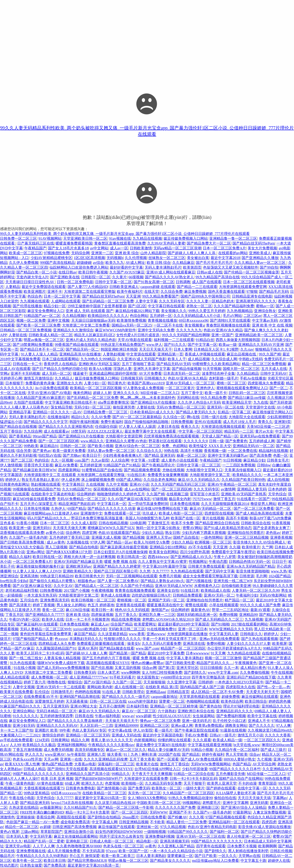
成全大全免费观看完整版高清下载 (210, 576)
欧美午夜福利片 (130, 292)
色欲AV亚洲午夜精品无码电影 (212, 827)
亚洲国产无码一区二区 (166, 600)
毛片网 (261, 576)
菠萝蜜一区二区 (172, 701)
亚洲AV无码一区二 (219, 595)
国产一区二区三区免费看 (254, 509)
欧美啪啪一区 (132, 783)
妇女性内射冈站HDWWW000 (119, 832)
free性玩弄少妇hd (14, 581)
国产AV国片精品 (97, 682)
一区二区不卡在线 (168, 325)
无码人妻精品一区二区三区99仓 (46, 629)
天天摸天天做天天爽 (69, 528)
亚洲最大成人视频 (106, 537)
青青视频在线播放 (162, 320)
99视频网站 (192, 803)
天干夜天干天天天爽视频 (152, 774)
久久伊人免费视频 (24, 263)
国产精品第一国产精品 (127, 653)
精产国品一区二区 (239, 600)
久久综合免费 (172, 292)
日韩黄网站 (60, 740)
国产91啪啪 (220, 624)
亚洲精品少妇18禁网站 (168, 547)
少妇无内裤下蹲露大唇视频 (204, 533)
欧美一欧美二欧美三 (118, 856)
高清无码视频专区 (90, 750)
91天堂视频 (212, 369)
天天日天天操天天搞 (254, 798)
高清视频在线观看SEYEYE (108, 663)
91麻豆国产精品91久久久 (21, 706)
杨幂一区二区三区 (191, 455)
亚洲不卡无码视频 (25, 373)
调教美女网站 (236, 726)
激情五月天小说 (250, 735)
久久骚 (235, 547)
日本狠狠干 (14, 383)
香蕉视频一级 (215, 451)
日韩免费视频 (182, 422)
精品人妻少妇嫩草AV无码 (168, 750)
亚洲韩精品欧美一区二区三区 (259, 335)
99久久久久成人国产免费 (260, 605)
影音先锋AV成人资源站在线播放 (264, 827)
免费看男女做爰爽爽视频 (168, 475)
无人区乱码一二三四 (96, 726)
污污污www (202, 499)
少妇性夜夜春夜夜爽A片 (123, 455)
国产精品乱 (191, 754)
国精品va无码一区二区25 (132, 325)
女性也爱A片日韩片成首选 (138, 335)
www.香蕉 (137, 634)
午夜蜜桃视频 (102, 590)
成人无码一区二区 (57, 373)
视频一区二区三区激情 (223, 658)
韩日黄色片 (117, 383)
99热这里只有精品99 (57, 576)
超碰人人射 (102, 393)
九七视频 (264, 759)
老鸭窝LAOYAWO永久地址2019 (168, 619)
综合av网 (149, 668)
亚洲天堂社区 (187, 668)
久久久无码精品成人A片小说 (197, 316)
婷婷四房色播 (280, 701)
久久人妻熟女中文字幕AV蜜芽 (163, 562)
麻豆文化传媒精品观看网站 (76, 836)
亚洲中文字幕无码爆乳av (228, 455)
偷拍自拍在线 (225, 798)
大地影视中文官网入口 (204, 470)
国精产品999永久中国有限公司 (205, 296)
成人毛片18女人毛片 (240, 422)
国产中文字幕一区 (202, 345)
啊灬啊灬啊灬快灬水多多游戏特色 (148, 398)
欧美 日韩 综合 (159, 263)
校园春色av (87, 581)
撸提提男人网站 (263, 504)
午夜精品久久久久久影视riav (111, 745)
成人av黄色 (56, 542)
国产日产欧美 (206, 856)
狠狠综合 (75, 682)
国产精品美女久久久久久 (170, 861)
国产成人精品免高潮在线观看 (260, 513)
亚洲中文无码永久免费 (156, 330)
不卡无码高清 (93, 851)
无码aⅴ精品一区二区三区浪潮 (177, 248)
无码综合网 (80, 253)
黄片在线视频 (213, 518)
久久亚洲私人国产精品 (176, 846)
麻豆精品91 (49, 446)
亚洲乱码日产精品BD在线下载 (251, 677)
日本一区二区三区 (55, 523)
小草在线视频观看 (224, 605)
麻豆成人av (100, 624)
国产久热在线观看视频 (260, 639)
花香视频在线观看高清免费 (22, 533)
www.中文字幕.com (223, 672)
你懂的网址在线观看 (174, 740)
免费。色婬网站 (175, 446)
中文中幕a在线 (120, 730)
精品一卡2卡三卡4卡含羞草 (88, 812)
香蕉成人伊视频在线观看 (205, 354)
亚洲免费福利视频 (160, 836)
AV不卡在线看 (199, 547)
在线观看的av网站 (233, 253)
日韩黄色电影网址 (15, 484)
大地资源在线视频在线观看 (223, 427)
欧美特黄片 (251, 547)
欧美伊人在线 (53, 619)
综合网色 (73, 533)
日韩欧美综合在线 (256, 523)
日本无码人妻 (17, 836)
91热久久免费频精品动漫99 (190, 798)
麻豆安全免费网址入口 (46, 311)
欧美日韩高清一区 (132, 557)
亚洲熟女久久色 (69, 383)
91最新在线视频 (233, 730)
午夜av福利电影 (108, 716)
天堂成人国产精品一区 (220, 436)
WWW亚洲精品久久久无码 (231, 629)
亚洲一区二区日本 (193, 629)
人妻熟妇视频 (114, 354)
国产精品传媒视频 (187, 369)
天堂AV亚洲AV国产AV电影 (49, 393)
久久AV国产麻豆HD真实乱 (129, 499)
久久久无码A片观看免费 (161, 644)
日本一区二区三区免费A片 (224, 248)
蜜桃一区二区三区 (231, 383)
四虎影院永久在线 (240, 687)
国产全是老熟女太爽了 (271, 528)
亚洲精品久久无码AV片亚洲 (261, 345)
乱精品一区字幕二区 (234, 412)
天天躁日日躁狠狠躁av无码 (93, 320)
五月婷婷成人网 (262, 441)
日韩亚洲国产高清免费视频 (74, 827)
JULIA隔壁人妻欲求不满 (235, 793)
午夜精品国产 (35, 248)
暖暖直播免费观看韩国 (74, 243)
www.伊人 (154, 345)
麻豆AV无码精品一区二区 (211, 509)
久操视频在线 (78, 542)
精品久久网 (80, 740)
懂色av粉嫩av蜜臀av (147, 663)
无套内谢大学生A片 (32, 277)
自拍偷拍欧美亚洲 (236, 586)
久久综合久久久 (149, 451)
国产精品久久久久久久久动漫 (111, 509)
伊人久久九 (34, 754)
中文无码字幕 (41, 836)
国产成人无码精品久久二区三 (219, 619)
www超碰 (143, 716)
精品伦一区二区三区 (22, 827)
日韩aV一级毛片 (223, 735)
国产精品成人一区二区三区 (97, 586)
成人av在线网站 (137, 489)
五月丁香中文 (192, 393)
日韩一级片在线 (214, 417)
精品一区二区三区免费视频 (264, 364)
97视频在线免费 (57, 253)
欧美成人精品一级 (227, 740)
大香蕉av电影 (85, 764)
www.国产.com (147, 648)
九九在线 (261, 402)
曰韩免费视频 (51, 590)
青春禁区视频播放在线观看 (228, 325)
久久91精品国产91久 (80, 807)
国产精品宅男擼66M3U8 (87, 861)
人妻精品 (13, 287)
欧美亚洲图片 (35, 292)
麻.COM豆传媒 (78, 610)
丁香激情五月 (159, 523)
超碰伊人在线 (279, 861)
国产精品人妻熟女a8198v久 (163, 581)
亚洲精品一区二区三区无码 (88, 735)
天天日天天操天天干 (155, 349)
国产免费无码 (139, 788)
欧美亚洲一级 (20, 528)
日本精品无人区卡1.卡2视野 (216, 349)
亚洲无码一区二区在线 (225, 407)
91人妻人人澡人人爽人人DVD (37, 571)
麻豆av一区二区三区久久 (126, 750)
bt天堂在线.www (247, 745)
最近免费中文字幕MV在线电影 (161, 745)
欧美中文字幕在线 (262, 716)
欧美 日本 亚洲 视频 (57, 779)
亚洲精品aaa (156, 692)
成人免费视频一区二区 (49, 677)
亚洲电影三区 (208, 807)
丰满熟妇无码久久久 (86, 639)
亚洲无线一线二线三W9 (233, 581)
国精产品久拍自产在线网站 (241, 779)
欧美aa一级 (228, 345)
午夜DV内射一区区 (24, 619)
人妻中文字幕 (146, 301)
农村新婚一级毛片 (223, 378)
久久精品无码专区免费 (163, 783)
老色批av (273, 533)
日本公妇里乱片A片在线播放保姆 (121, 552)
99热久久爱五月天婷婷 (207, 311)
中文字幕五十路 (253, 861)
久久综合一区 (174, 417)
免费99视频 (228, 615)
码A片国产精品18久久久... (48, 518)
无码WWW (158, 812)
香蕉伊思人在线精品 (60, 364)
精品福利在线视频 (273, 451)
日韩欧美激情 (141, 248)
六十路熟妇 (167, 711)
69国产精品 (77, 509)
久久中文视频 (117, 484)
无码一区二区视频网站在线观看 (132, 576)
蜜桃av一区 (265, 306)
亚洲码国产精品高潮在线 (80, 697)
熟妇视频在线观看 (46, 484)
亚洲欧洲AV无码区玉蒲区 (99, 364)
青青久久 (265, 422)
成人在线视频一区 (129, 687)
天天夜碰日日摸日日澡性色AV (30, 282)
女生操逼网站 (204, 716)
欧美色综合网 (232, 701)
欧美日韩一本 (102, 610)
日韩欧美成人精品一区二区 (51, 335)
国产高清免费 (260, 455)
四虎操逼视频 (102, 615)
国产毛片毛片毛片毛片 (214, 263)
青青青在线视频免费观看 (135, 590)
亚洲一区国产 (222, 335)
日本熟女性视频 (37, 509)
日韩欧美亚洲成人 (124, 287)
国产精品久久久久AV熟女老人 (169, 277)
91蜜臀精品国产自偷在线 (102, 470)
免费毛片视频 (170, 576)
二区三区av (253, 316)
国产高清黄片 (20, 605)
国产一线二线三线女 (25, 658)
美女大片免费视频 (262, 248)
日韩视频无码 (132, 378)
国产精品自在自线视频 (18, 427)
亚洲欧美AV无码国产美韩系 (244, 494)
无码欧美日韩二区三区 (127, 629)
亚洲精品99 (248, 615)
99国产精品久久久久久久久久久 (38, 774)
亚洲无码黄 (259, 803)
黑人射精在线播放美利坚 (248, 851)
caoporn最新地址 (164, 697)
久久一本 (231, 668)
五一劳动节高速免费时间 (148, 504)
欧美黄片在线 (147, 764)
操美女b (134, 644)
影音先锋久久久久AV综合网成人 (259, 542)
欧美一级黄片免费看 (69, 451)
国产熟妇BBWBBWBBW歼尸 (98, 779)
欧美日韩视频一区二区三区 (93, 600)
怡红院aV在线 (50, 455)
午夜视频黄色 (246, 663)
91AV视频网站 (50, 238)
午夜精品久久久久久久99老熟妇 (42, 856)
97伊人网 (98, 542)
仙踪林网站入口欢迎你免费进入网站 (79, 267)
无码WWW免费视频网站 (211, 764)
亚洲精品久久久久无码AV (57, 726)
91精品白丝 (205, 340)
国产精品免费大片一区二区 (209, 243)
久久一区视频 (62, 460)
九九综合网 (33, 431)
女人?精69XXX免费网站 (147, 798)
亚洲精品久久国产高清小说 (88, 774)
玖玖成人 (150, 513)
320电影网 (138, 523)
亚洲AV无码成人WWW (174, 586)
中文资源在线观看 (141, 354)
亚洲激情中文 (91, 513)
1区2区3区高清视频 (89, 258)
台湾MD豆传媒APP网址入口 (157, 769)
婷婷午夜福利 (213, 754)
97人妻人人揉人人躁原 (137, 427)
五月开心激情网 (112, 706)
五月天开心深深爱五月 (38, 504)
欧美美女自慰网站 (164, 552)
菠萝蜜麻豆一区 (180, 856)
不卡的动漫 (247, 783)
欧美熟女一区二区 (166, 788)
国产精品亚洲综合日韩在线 (217, 523)
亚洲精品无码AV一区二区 (253, 446)
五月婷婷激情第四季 (57, 716)
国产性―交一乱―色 (274, 687)
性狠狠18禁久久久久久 (122, 639)
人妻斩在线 (18, 335)
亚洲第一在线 (71, 759)
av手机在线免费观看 (16, 740)
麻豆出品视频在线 (242, 354)
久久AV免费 (101, 417)
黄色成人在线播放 (115, 595)
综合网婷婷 (86, 494)
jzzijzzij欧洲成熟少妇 (90, 629)
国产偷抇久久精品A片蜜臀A (53, 581)
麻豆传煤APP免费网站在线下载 (162, 509)
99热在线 (171, 451)
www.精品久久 (92, 441)
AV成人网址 (135, 263)
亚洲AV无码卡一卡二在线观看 (61, 687)
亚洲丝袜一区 (147, 827)
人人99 (15, 745)
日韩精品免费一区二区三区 (106, 412)
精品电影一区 (147, 841)
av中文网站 (99, 248)
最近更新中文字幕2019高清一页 (100, 798)
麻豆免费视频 (195, 292)
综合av (255, 754)
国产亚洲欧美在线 (65, 277)
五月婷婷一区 (161, 316)
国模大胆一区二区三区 (241, 369)
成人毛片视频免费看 (64, 851)
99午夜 (65, 730)
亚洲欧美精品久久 (77, 571)
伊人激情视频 (11, 465)
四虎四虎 (269, 822)
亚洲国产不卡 (180, 812)
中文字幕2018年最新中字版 (164, 566)
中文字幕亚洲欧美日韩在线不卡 (71, 402)
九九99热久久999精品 (98, 359)
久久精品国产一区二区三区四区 (188, 793)
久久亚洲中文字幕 (182, 682)
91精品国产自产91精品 (122, 465)
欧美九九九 (115, 263)
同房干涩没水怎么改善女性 (122, 836)
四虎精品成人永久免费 (57, 644)
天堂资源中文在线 (260, 407)
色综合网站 (139, 316)
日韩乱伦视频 (281, 851)
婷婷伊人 (13, 480)
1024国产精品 (280, 576)
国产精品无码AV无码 (174, 364)
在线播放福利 (58, 417)
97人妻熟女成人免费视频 (143, 388)
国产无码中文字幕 (220, 571)
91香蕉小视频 (27, 523)
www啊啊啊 (131, 672)
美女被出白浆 (198, 258)
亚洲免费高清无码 (55, 600)
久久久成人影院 (84, 523)
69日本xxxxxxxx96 (193, 320)
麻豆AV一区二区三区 (139, 711)
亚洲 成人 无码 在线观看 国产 (90, 311)
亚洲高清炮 (29, 576)
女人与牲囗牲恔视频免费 (162, 672)
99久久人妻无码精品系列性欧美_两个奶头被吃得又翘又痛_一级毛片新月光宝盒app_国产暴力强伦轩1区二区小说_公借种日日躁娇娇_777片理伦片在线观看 (125, 234)
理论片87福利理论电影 (241, 706)
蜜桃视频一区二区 (132, 600)
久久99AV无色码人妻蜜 (166, 243)
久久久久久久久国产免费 (175, 807)
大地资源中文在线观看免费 (146, 779)
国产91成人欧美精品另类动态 (228, 528)
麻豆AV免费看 (66, 465)
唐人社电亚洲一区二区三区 (249, 836)
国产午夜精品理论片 (158, 465)
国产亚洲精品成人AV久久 (191, 557)
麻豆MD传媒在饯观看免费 (34, 499)
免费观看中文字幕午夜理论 (233, 552)
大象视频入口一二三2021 (20, 735)
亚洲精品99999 (126, 726)
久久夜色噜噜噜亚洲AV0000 (79, 846)
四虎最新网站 (69, 470)
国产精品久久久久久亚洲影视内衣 (66, 427)
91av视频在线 (120, 238)
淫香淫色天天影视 (38, 465)
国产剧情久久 (195, 672)
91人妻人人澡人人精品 (39, 354)
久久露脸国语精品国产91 (56, 648)
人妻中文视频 (24, 687)
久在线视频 (95, 484)
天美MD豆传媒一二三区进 (268, 427)
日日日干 (279, 562)
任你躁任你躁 (106, 427)
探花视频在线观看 (108, 489)
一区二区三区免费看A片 (32, 562)
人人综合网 (120, 460)
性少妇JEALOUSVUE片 (172, 716)
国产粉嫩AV (177, 817)
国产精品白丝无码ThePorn (253, 243)
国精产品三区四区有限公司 (116, 571)
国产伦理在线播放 (27, 306)
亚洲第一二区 (102, 253)
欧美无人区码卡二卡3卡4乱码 (40, 653)
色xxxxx (61, 639)
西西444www (158, 557)
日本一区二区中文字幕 (62, 296)
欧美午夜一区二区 (27, 861)
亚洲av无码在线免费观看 (219, 639)
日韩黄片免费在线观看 (206, 566)
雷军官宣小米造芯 (205, 494)
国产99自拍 (269, 267)
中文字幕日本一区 (112, 504)
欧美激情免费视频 (131, 320)
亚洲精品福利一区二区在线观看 (234, 822)
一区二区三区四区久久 (262, 740)
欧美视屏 (280, 644)
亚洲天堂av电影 (18, 846)
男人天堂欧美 (237, 754)
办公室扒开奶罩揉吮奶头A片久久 (234, 648)
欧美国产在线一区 (186, 518)
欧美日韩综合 (256, 701)
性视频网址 (198, 562)
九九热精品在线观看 (187, 571)
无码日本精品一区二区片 (57, 711)
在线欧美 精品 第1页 (162, 687)
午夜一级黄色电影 (20, 783)
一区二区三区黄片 (180, 388)
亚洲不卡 (55, 292)
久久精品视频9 (74, 316)
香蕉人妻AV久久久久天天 (112, 740)
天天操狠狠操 (154, 682)
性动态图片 (9, 865)
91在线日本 (136, 475)
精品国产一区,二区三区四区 (183, 648)
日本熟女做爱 (31, 865)
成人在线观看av (56, 431)
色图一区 (280, 455)
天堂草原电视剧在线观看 (200, 697)
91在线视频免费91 (161, 629)
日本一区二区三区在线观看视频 (249, 282)
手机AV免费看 (196, 735)
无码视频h (115, 258)
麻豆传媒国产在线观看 (116, 827)
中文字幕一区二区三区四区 (201, 431)
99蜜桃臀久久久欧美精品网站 (216, 364)
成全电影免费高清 (75, 822)
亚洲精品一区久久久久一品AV (57, 412)
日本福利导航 (137, 706)
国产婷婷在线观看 (221, 788)
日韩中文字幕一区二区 (113, 282)
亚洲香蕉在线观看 (130, 605)
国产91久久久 (175, 345)
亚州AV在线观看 (208, 422)
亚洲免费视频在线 (31, 851)
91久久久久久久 (25, 716)
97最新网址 (242, 812)
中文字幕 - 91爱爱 (145, 460)
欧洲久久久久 (92, 783)
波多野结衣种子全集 (218, 373)
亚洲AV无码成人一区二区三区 (190, 383)
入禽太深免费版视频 (269, 812)
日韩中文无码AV (274, 373)
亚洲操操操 (25, 817)
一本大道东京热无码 (40, 595)
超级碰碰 (84, 263)
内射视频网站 (145, 740)
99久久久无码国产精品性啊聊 (186, 335)
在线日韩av (67, 272)
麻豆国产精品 (85, 634)
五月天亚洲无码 (56, 706)
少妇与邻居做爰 (195, 769)
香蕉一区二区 (53, 610)
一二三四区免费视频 (239, 465)
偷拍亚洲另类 (124, 407)
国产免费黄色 (236, 441)
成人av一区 (119, 248)
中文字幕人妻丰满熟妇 (185, 658)
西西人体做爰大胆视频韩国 (238, 340)
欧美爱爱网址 (145, 624)
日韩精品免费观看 (187, 595)
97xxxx (111, 851)
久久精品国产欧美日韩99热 (243, 480)
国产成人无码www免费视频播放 (63, 668)
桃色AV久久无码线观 (132, 610)
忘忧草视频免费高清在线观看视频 (172, 436)
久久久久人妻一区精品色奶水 (210, 301)
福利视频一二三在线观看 (174, 340)
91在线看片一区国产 (253, 499)
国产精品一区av (119, 542)
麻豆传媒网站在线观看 (260, 697)
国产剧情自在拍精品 (104, 817)
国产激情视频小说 (112, 788)
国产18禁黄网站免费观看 (33, 345)
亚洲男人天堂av (159, 537)
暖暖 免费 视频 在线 (120, 562)
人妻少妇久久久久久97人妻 (249, 644)
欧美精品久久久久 (247, 475)
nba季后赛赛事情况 (113, 402)
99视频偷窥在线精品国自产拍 (37, 489)
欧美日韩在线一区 (47, 557)
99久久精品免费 (213, 398)
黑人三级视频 (56, 547)
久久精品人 (64, 378)
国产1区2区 (137, 306)
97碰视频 (160, 499)
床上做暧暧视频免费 (98, 480)
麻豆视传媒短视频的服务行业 (40, 566)
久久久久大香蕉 (278, 735)
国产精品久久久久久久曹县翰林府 (75, 721)
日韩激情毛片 (62, 692)
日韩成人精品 (34, 769)
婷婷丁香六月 (35, 682)
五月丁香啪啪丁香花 (138, 364)
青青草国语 (267, 783)
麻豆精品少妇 (254, 460)
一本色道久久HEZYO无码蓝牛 (239, 682)
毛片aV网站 (232, 316)
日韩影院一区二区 (96, 277)
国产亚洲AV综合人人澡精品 (244, 807)
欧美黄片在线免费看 (17, 692)
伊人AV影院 (143, 730)
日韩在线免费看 (153, 817)
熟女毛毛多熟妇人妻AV (41, 480)
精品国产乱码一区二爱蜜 (44, 841)
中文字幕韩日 (73, 484)
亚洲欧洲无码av (78, 566)
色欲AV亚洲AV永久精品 (223, 330)
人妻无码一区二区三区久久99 (256, 590)
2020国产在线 (169, 754)
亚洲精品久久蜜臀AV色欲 (126, 441)
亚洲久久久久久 (126, 393)
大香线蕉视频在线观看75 (44, 788)
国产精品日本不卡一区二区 (42, 349)
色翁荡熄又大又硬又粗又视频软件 (231, 267)
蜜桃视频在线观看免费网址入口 (242, 388)
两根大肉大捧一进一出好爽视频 (90, 557)
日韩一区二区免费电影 (75, 282)
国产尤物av (72, 455)
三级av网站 (30, 832)
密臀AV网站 (192, 528)
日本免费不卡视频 (242, 846)
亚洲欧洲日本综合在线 (196, 711)
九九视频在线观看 (35, 301)
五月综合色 (29, 600)
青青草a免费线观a (209, 726)
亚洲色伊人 (205, 388)
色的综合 (42, 460)
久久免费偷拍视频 (254, 672)
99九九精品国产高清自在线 (218, 277)
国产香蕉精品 (20, 436)
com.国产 (82, 460)
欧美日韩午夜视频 (93, 272)
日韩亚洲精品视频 (134, 822)
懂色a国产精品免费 (57, 764)
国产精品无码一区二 (82, 349)
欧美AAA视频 (100, 369)
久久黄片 (119, 277)
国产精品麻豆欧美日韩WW (34, 470)
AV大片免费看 (150, 373)
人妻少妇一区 (95, 383)
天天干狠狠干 (195, 783)
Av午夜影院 (76, 754)
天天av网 (51, 759)
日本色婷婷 (277, 489)
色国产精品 (242, 764)
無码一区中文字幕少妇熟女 (158, 528)
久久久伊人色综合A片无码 (199, 402)
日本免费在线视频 (185, 504)
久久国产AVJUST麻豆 (127, 272)
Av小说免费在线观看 (51, 388)
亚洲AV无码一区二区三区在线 (201, 836)
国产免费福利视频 (231, 716)
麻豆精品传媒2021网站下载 (137, 311)
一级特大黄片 (194, 788)
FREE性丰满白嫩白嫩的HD (42, 812)
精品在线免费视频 (126, 619)
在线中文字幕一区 (252, 788)
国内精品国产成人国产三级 (202, 687)
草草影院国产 (51, 832)
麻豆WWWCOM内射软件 (116, 330)
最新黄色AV (201, 610)
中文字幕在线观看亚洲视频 (210, 745)
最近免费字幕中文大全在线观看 (151, 431)
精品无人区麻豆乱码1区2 (94, 335)
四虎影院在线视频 (219, 513)
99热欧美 (31, 446)
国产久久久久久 (262, 726)
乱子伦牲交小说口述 (229, 721)
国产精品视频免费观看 (142, 470)
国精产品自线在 (186, 537)
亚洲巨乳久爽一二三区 (157, 615)
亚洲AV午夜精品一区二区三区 (232, 484)
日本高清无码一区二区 (182, 373)
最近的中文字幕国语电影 (163, 735)
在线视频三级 (177, 494)
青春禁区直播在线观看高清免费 (120, 243)
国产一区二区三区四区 (130, 812)
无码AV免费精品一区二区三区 (181, 407)
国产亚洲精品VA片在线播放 (153, 402)
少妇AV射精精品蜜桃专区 (51, 258)
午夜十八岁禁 (225, 557)
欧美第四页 (192, 267)
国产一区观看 (168, 759)
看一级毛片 (164, 730)
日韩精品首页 (178, 692)
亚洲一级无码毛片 (197, 721)
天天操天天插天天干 (122, 721)
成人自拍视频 (278, 480)
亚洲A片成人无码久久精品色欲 (91, 340)
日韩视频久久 (155, 378)
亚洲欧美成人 (260, 253)
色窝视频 (112, 783)
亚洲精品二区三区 (155, 726)
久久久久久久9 (195, 441)
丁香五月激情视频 (27, 750)
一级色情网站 (212, 537)
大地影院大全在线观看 (247, 417)
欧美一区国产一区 (133, 851)
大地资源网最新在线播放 (187, 634)
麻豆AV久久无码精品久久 (199, 480)
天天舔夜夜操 (77, 701)
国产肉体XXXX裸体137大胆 (69, 552)
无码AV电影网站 (273, 595)
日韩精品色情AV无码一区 (250, 562)
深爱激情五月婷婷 (49, 701)
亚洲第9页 (283, 422)
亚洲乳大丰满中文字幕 (152, 369)
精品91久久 (80, 417)
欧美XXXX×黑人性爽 (22, 764)
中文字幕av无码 (265, 320)
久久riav (247, 349)
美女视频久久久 (174, 311)
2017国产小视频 (77, 590)
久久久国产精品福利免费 (234, 306)
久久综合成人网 (224, 359)
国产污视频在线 (199, 581)
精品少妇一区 (55, 306)
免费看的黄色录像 (40, 383)
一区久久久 (227, 856)
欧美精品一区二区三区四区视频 (96, 388)
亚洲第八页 (96, 754)
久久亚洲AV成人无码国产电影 (142, 359)
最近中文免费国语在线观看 (44, 287)
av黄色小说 (55, 533)
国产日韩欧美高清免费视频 (23, 542)
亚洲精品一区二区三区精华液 (174, 706)
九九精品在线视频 (147, 238)
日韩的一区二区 (73, 446)
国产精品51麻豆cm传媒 (247, 398)
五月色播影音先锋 (230, 774)
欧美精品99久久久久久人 (108, 316)
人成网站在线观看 (66, 301)
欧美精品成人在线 (215, 590)
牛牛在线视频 (282, 672)
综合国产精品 (122, 624)
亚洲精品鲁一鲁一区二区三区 (233, 238)
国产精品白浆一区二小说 (37, 272)
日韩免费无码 (85, 672)
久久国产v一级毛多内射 (28, 537)
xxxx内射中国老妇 (143, 701)
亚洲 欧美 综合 (127, 253)
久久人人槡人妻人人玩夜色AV (24, 407)
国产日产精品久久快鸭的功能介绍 (60, 369)
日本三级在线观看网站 (60, 359)
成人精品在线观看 (15, 677)
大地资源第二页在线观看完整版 (90, 292)
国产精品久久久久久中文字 (46, 422)
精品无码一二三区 (239, 431)
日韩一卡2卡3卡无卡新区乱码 (193, 779)
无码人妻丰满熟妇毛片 (163, 267)
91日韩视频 (232, 460)
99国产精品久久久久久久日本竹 (235, 769)
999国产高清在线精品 (57, 263)
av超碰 (45, 827)
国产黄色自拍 (210, 706)
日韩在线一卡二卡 (27, 364)
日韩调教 (183, 282)
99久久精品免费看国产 (161, 296)
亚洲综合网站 (24, 711)
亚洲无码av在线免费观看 (260, 436)
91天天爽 (218, 653)
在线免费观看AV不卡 (41, 697)
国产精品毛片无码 (274, 292)
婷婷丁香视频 (44, 605)
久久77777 (161, 571)
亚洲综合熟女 (265, 311)
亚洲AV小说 (139, 484)
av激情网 (228, 489)
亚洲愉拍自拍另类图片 (246, 533)
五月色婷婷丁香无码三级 (69, 537)
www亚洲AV (55, 754)
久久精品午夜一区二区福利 (237, 750)
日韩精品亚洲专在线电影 (252, 296)
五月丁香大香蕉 (142, 759)
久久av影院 (100, 460)
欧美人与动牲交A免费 (152, 542)
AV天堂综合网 (264, 764)
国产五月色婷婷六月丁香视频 (107, 658)
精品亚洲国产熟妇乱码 (77, 504)
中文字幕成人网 (105, 822)
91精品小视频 (202, 750)
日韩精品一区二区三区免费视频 (26, 330)
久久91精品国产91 (77, 489)
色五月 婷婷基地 (101, 605)
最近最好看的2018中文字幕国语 (184, 624)
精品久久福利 (20, 557)
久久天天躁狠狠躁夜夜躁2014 (225, 504)
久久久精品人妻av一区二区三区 (260, 263)
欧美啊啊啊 (267, 846)
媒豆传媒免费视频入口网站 (186, 238)
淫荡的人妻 (122, 369)
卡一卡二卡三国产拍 (17, 730)
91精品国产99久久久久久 (188, 832)
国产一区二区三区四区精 (59, 441)
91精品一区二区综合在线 (194, 774)
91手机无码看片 (122, 677)
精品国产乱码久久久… (215, 663)
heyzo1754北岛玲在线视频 (72, 803)
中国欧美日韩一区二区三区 (159, 803)
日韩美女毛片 (278, 460)
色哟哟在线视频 (88, 692)
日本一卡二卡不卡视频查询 (88, 619)
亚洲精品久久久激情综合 (73, 330)
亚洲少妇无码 (24, 726)
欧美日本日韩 (55, 861)
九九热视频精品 (240, 311)
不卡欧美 (157, 822)
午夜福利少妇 (247, 595)
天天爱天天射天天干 (263, 692)
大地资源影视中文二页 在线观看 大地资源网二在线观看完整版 (75, 475)
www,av (128, 716)
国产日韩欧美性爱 (180, 663)
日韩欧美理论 (133, 692)
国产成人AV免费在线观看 (201, 759)
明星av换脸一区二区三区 (44, 340)
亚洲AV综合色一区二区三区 (137, 446)
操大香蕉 (114, 754)
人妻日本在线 (168, 427)
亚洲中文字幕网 (235, 803)
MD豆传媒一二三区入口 (160, 393)
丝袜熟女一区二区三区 (167, 258)
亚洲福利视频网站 (72, 745)
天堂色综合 (277, 494)
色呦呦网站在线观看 (203, 701)
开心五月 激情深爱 (85, 856)
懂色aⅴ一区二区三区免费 (160, 721)
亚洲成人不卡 (259, 721)
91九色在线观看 (23, 663)
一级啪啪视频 (155, 832)
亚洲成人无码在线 (126, 735)
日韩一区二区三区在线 (108, 701)
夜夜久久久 (190, 427)
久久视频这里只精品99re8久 (270, 730)
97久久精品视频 (173, 827)
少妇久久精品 (153, 533)
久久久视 (196, 817)
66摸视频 (136, 277)
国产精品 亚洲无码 (160, 455)
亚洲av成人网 (182, 726)
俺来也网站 (82, 393)
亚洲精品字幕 (20, 412)
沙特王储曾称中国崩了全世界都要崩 (97, 306)
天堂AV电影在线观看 (135, 340)
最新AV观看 (260, 610)
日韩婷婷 (206, 682)
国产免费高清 (55, 865)
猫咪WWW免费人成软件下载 (61, 663)
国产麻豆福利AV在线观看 (37, 624)
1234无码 (42, 740)
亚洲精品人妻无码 (252, 489)
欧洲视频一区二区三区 (213, 542)
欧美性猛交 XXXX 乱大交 (210, 446)
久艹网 (267, 547)
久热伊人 (58, 509)
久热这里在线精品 (24, 807)
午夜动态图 (218, 562)
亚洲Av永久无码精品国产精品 (251, 566)
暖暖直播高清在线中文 (165, 605)
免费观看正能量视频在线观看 (101, 644)
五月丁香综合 (11, 431)
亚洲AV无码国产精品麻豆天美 (78, 562)
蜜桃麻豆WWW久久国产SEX (111, 528)
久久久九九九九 (189, 330)
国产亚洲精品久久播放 (260, 258)
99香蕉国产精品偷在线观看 (77, 345)
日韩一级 (216, 441)
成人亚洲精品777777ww (89, 677)
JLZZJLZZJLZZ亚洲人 (105, 431)
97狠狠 (252, 292)
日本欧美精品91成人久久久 (152, 412)
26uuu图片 (130, 817)
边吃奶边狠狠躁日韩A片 (151, 595)
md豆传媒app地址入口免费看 (215, 861)
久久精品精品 (248, 373)
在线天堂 (152, 292)
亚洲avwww (156, 634)
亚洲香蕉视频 (281, 537)
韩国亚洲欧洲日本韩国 (119, 349)
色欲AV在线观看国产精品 (119, 533)
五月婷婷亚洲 (91, 465)
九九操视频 (254, 619)
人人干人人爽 (44, 846)
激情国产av (160, 610)
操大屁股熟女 (148, 677)
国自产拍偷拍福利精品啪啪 (147, 422)
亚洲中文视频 (58, 320)
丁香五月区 (14, 615)
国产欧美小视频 (100, 446)
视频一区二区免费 (31, 320)
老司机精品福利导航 (22, 590)
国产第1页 (167, 668)
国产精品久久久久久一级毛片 (126, 697)
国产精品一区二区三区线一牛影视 (126, 807)
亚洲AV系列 (88, 648)
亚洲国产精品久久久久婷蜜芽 (117, 566)
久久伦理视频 (136, 258)
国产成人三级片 (273, 750)
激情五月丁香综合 (175, 764)
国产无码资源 (281, 402)
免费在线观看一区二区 (122, 513)
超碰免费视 (231, 697)
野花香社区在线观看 (165, 441)
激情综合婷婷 (53, 735)
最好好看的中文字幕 (126, 267)
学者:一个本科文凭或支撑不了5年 (170, 639)
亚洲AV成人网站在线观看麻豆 (171, 272)
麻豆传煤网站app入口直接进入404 (51, 513)
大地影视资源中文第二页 (210, 475)
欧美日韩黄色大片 (90, 576)
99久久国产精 (270, 354)
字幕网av (280, 798)
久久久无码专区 (172, 301)
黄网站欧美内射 (100, 687)
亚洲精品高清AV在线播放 (80, 354)
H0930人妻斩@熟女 (240, 759)
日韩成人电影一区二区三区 (112, 841)
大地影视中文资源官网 (124, 436)
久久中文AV (63, 586)
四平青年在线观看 (211, 846)
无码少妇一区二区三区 (93, 407)
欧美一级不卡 (216, 393)
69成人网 (72, 783)
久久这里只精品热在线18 (115, 803)
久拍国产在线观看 (28, 402)
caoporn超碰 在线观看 (158, 287)
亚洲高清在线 (194, 644)
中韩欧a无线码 (250, 359)
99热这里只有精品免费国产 (123, 345)
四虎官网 (89, 533)
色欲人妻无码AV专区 (89, 730)
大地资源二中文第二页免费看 (86, 325)
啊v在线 (193, 417)
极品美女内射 (180, 499)
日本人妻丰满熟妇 (151, 856)
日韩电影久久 (251, 634)
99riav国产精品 (45, 436)
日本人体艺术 (108, 672)
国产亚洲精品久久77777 (45, 615)
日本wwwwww (197, 653)
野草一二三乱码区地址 (230, 610)
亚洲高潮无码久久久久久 (256, 301)
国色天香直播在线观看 (226, 292)
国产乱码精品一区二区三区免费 (108, 301)
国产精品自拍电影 (84, 547)
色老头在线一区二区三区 (123, 846)
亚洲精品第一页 (170, 354)
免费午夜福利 (112, 422)
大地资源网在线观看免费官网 (243, 287)
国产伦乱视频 (102, 668)
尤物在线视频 (173, 470)
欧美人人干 (177, 359)
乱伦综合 (42, 692)
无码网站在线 (188, 398)
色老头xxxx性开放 (27, 759)
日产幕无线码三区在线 (36, 243)
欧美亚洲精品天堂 (237, 402)
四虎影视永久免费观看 (266, 383)
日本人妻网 (183, 349)
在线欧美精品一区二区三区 (104, 793)
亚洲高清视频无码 (175, 841)
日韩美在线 (84, 716)
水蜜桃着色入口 (207, 586)
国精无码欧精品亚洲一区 (197, 615)
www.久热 (279, 571)
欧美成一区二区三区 (25, 253)
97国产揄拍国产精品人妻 (33, 639)
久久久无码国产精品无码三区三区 (178, 484)
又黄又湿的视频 (127, 668)
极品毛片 (7, 856)
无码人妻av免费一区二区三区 (111, 451)
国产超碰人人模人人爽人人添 (192, 253)
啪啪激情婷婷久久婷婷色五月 (121, 494)
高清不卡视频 (191, 451)
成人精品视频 (199, 359)
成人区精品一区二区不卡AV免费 (218, 692)
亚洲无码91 (42, 528)
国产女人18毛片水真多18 (68, 248)
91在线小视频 (25, 668)
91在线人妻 (111, 692)
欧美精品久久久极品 (39, 745)
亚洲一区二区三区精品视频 (246, 537)
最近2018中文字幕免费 (166, 653)
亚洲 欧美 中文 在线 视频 (272, 325)
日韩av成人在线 (210, 272)
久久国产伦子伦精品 (137, 586)
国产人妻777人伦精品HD (88, 287)
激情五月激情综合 (38, 378)
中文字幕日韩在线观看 (166, 306)
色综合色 (35, 296)
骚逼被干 (80, 373)
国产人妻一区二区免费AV (118, 581)
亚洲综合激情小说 (79, 832)
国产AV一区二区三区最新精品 (137, 417)
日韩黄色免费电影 (80, 788)
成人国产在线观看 (207, 282)
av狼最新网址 (51, 807)
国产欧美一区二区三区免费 (38, 325)
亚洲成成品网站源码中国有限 (113, 373)
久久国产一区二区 (127, 682)
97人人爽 (283, 726)
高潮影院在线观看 (71, 817)
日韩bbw (264, 465)
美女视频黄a (194, 325)
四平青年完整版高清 (208, 677)
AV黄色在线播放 (50, 783)
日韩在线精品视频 (113, 523)
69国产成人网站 (129, 480)
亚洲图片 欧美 (46, 730)
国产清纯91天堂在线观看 (230, 320)
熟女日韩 (172, 533)
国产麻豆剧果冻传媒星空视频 (124, 547)
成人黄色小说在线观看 (180, 460)
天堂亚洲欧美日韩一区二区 (85, 238)
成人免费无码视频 (58, 750)
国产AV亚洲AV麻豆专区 (32, 586)
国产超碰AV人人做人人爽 (86, 653)
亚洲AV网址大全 (84, 706)
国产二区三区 (22, 460)
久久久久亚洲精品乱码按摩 (106, 759)
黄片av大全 (264, 431)
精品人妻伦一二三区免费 (187, 822)
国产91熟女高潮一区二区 (154, 282)
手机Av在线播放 (253, 378)
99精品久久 (121, 774)
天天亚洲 (133, 296)
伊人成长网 (71, 480)
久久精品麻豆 (183, 263)
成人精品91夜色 (253, 668)
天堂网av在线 (249, 856)
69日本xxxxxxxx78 (66, 793)
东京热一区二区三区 (144, 793)
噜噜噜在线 (57, 682)
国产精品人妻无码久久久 (196, 412)
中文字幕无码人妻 (224, 634)
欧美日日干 (92, 455)
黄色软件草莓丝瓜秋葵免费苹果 (46, 634)
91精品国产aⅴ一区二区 (42, 316)
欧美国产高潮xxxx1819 (146, 383)
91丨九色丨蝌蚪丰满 (140, 754)
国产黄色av (42, 451)
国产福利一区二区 (224, 832)
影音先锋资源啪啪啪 (253, 571)
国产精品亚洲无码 (35, 803)
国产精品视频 (133, 537)
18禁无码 (78, 431)
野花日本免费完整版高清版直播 (97, 518)
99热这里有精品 (37, 793)
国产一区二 (279, 388)
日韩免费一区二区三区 (18, 238)
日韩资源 (247, 576)
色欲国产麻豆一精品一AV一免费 (33, 822)
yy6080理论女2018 (175, 677)
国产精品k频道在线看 (117, 648)
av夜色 (151, 846)
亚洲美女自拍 (168, 590)
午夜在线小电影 (22, 798)
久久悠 (145, 571)
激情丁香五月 (224, 499)
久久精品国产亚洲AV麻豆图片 (41, 398)
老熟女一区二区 (199, 306)
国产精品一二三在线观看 (197, 287)
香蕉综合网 (45, 817)
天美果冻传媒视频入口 (243, 470)
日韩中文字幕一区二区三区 (198, 465)
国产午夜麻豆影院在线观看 (197, 730)
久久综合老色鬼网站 (160, 480)
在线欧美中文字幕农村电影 (53, 494)
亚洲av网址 (35, 552)
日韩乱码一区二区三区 (247, 393)
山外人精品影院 (153, 253)
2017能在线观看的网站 (249, 624)
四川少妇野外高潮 (195, 552)
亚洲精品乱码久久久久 (235, 711)
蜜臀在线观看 (196, 605)
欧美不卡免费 (182, 523)
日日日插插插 (211, 668)
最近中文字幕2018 (225, 258)
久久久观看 (202, 740)
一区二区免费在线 (242, 451)
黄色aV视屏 (10, 832)
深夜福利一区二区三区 (116, 764)
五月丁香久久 (126, 615)
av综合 (98, 263)
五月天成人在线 (274, 369)
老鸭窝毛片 (212, 803)
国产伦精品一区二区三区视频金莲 (252, 272)
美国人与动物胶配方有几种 (147, 518)
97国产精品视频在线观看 (226, 817)
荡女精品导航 (62, 407)
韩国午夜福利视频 (84, 422)
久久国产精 (155, 494)
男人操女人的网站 (71, 605)
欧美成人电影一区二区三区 (181, 513)
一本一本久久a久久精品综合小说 (176, 851)
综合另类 (24, 451)
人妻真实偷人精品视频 (62, 658)
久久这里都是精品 (113, 634)
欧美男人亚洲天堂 (222, 783)
